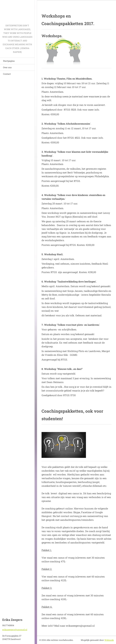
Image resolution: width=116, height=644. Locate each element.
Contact (7, 74)
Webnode (109, 640)
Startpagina (9, 61)
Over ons (7, 67)
